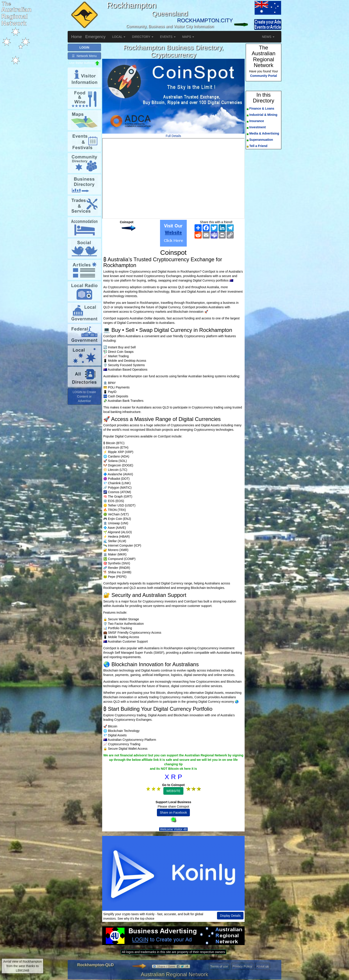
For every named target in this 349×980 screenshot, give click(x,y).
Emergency (95, 37)
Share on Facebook (173, 813)
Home (77, 37)
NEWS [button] (268, 37)
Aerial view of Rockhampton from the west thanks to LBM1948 (22, 966)
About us (263, 966)
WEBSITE (173, 791)
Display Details (230, 916)
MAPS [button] (188, 37)
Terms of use (219, 966)
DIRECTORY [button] (143, 37)
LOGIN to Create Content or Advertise (84, 396)
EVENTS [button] (168, 37)
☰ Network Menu (84, 56)
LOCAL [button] (119, 37)
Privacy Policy (242, 966)
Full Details (173, 136)
